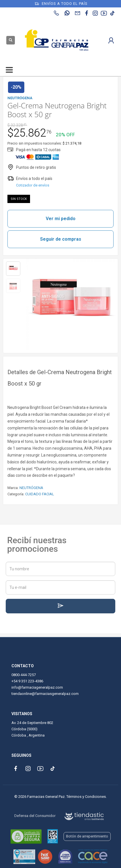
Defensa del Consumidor (35, 816)
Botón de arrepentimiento (87, 836)
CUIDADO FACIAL (40, 494)
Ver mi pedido (61, 219)
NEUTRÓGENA (31, 488)
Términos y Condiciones (86, 797)
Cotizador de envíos (33, 185)
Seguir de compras (61, 239)
